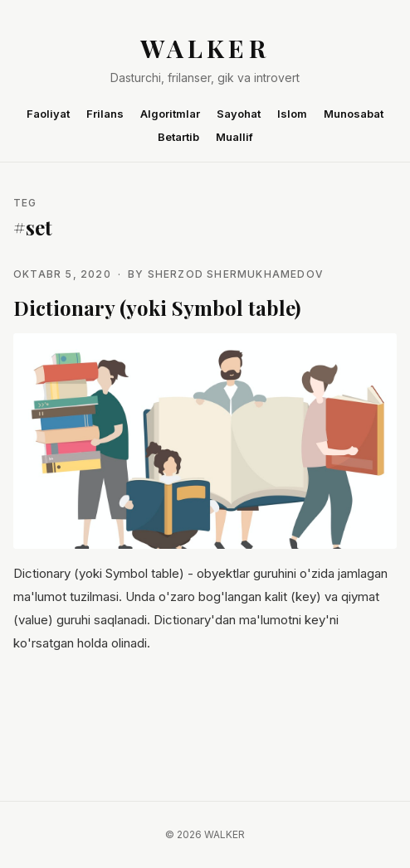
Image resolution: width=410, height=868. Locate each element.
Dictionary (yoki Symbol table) (157, 308)
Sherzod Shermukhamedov (236, 274)
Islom (292, 114)
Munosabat (354, 114)
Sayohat (239, 114)
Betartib (178, 137)
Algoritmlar (170, 114)
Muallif (234, 137)
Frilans (105, 114)
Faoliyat (48, 114)
